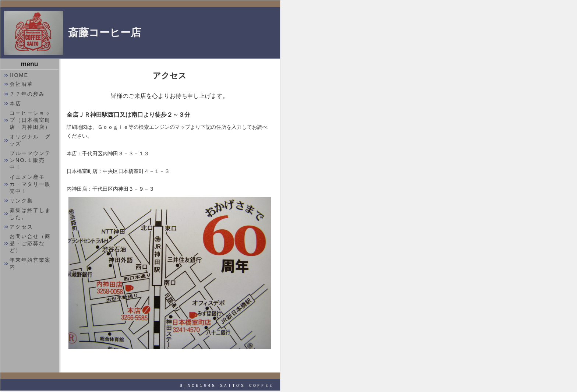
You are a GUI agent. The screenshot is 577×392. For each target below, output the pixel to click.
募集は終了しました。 (30, 214)
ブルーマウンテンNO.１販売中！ (30, 160)
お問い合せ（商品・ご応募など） (30, 243)
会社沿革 (21, 84)
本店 (15, 103)
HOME (19, 75)
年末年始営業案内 (30, 263)
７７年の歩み (27, 94)
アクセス (21, 227)
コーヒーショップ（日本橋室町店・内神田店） (30, 120)
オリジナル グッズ (30, 140)
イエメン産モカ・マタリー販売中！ (30, 184)
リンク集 (21, 201)
